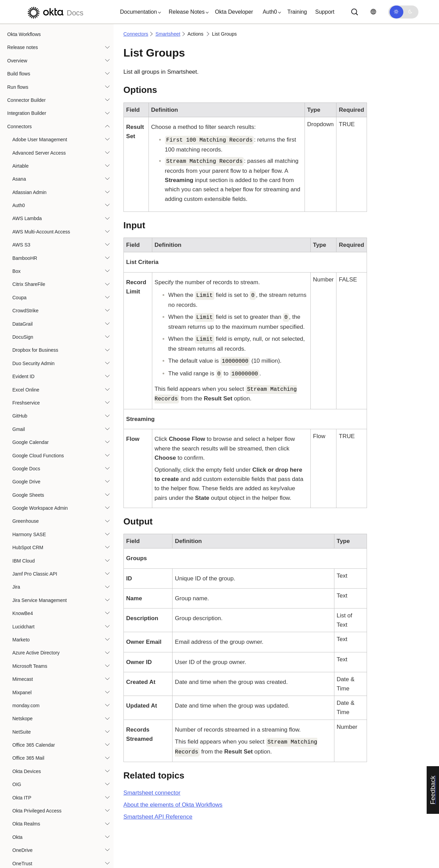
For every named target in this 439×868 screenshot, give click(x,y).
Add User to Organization (50, 426)
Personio (22, 154)
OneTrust (22, 75)
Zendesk (22, 742)
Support (325, 12)
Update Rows (37, 650)
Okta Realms (26, 36)
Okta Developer (234, 12)
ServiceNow (25, 233)
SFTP (19, 246)
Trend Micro (25, 716)
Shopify (20, 260)
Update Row (36, 637)
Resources (19, 858)
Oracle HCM (26, 115)
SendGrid (22, 207)
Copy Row (34, 466)
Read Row (34, 532)
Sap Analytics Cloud (34, 194)
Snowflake (23, 663)
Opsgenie (23, 101)
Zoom (19, 769)
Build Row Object (41, 439)
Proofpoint (23, 167)
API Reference (158, 817)
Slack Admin (26, 286)
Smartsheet (25, 325)
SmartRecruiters (30, 312)
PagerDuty (24, 141)
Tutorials (16, 819)
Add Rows (34, 400)
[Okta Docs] (55, 12)
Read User (34, 558)
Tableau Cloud (28, 689)
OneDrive (22, 62)
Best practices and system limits (41, 845)
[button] (139, 12)
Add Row (32, 387)
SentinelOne (26, 220)
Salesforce (24, 181)
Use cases (18, 832)
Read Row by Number (46, 545)
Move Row (34, 518)
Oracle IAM (24, 128)
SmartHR (22, 299)
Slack (18, 273)
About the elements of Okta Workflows (173, 805)
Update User (36, 624)
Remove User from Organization (57, 584)
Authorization (32, 338)
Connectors (136, 34)
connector (152, 793)
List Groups (36, 505)
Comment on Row (42, 453)
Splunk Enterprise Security (41, 676)
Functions (18, 793)
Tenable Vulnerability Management (49, 703)
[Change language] (373, 12)
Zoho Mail (23, 755)
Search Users (37, 597)
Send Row (34, 611)
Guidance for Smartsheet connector (55, 352)
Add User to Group (43, 413)
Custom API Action (43, 479)
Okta (17, 49)
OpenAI (20, 88)
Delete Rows (36, 492)
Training (297, 12)
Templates (18, 806)
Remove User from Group (50, 571)
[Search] (355, 12)
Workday (22, 729)
